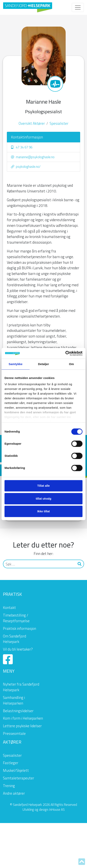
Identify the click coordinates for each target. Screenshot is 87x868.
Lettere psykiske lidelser (22, 726)
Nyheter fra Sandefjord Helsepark (21, 687)
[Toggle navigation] (78, 7)
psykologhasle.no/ (26, 167)
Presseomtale (14, 733)
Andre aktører (14, 793)
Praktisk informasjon (19, 628)
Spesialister (59, 123)
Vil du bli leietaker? (18, 649)
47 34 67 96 (22, 147)
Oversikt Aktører (32, 123)
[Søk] (39, 564)
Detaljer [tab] (43, 364)
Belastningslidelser (18, 711)
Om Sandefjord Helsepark (14, 639)
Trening (9, 786)
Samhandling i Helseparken (14, 700)
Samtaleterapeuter (19, 778)
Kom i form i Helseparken (23, 718)
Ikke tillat (43, 511)
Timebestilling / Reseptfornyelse (16, 618)
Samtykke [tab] (16, 364)
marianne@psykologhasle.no (33, 157)
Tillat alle (43, 486)
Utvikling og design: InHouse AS (44, 809)
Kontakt (9, 607)
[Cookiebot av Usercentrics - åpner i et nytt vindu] (65, 353)
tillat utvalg (43, 499)
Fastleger (11, 763)
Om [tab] (71, 364)
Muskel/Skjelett (16, 770)
